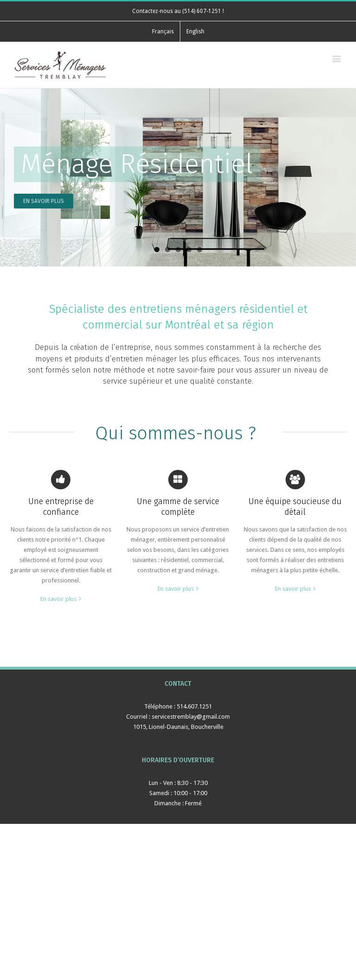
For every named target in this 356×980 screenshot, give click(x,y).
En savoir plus (58, 599)
